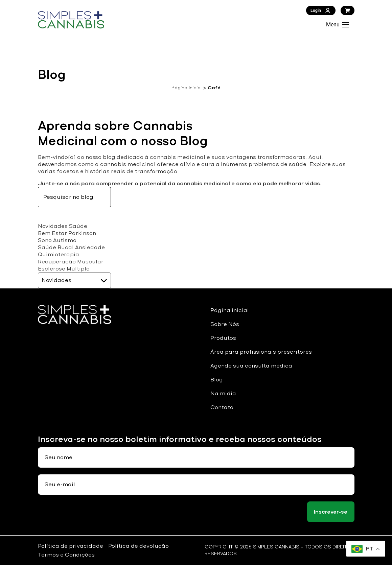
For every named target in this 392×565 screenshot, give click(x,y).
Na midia (223, 393)
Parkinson (82, 233)
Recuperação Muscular (71, 262)
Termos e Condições (66, 555)
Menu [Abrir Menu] (338, 25)
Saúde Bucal (56, 247)
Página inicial (187, 88)
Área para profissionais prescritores (261, 352)
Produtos (223, 338)
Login (321, 10)
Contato (222, 407)
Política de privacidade (71, 546)
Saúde (78, 226)
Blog (217, 380)
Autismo (65, 240)
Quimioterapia (59, 254)
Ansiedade (90, 247)
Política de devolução (139, 546)
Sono (45, 240)
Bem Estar (52, 233)
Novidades (53, 226)
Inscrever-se (331, 512)
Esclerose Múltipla (64, 269)
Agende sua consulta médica (251, 366)
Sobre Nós (225, 324)
